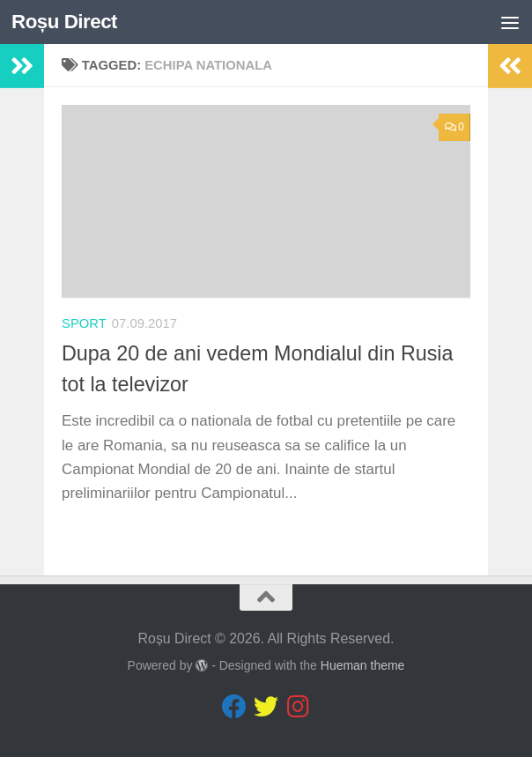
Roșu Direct (64, 22)
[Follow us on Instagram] (298, 707)
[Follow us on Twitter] (266, 707)
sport (84, 323)
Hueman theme (363, 665)
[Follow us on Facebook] (234, 707)
